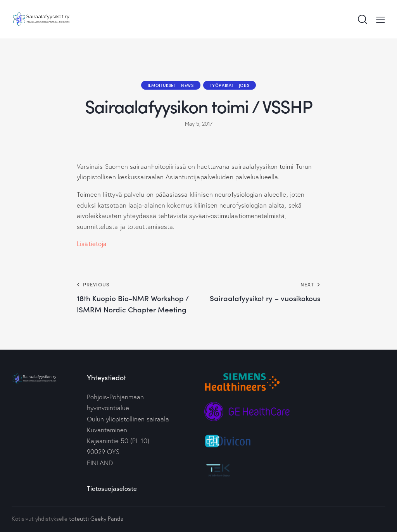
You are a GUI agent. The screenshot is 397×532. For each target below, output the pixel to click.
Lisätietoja (92, 243)
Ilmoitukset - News (171, 85)
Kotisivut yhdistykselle (40, 519)
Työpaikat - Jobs (230, 85)
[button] (381, 19)
